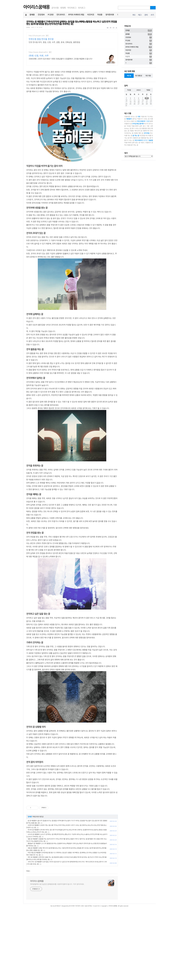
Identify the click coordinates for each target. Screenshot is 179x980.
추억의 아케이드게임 (76, 15)
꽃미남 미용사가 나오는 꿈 (141, 119)
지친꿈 (129, 126)
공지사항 (55, 8)
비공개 (139, 57)
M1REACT (58, 906)
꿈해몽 (32, 15)
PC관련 (51, 15)
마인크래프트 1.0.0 (143, 121)
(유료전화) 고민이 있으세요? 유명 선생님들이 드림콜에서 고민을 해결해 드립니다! (61, 59)
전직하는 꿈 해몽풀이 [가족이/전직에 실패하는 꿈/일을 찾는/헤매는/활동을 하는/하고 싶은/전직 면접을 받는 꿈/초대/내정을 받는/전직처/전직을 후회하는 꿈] (72, 23)
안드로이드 (61, 15)
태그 (140, 15)
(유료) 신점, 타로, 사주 (39, 56)
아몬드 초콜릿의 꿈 (147, 143)
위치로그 (82, 8)
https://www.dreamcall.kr (38, 52)
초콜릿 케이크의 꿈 (136, 131)
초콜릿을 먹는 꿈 (146, 138)
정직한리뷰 (110, 15)
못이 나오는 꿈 (136, 128)
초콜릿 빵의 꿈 (139, 133)
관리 (146, 15)
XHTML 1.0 (91, 906)
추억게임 (147, 133)
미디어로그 (72, 8)
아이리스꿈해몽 (36, 7)
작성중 (100, 15)
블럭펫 (142, 124)
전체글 (139, 30)
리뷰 (139, 117)
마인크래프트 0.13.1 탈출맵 (144, 140)
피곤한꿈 (142, 136)
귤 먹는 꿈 (136, 136)
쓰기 (152, 15)
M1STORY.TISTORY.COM (76, 906)
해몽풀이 (129, 119)
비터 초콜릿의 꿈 (135, 138)
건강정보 (41, 15)
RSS (134, 15)
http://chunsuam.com (37, 36)
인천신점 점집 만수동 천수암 (41, 39)
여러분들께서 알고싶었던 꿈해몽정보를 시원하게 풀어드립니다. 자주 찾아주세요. (57, 884)
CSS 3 (99, 906)
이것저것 (91, 15)
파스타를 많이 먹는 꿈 (131, 145)
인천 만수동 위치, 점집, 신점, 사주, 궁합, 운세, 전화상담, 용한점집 (54, 42)
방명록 (63, 8)
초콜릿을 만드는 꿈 (131, 117)
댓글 (28, 871)
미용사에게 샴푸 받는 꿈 (132, 143)
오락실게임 (136, 124)
